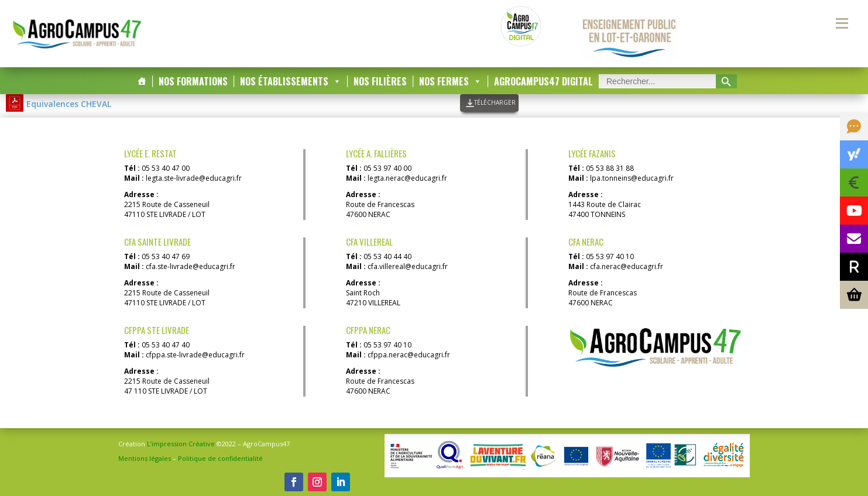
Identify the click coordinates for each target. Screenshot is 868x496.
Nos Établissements (291, 81)
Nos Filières (380, 81)
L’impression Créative (181, 444)
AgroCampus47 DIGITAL (543, 81)
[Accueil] (142, 81)
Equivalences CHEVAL (69, 104)
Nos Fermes (450, 81)
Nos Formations (193, 81)
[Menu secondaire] (842, 23)
